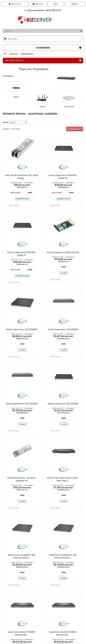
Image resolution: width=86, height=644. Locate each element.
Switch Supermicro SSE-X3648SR (22, 404)
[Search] (81, 31)
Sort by (5, 122)
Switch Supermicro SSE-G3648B (63, 404)
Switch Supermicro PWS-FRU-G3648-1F (22, 254)
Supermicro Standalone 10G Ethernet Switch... (21, 556)
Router (43, 107)
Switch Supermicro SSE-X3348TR (22, 329)
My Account (16, 4)
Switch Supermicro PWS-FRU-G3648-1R (63, 177)
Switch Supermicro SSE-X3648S (63, 329)
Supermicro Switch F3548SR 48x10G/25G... (21, 633)
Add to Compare (14, 205)
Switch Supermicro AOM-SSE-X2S (63, 252)
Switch (16, 97)
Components (13, 54)
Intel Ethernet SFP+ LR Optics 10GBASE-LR (21, 479)
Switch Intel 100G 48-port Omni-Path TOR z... (63, 479)
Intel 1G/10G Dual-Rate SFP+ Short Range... (22, 177)
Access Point (69, 107)
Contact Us (39, 4)
